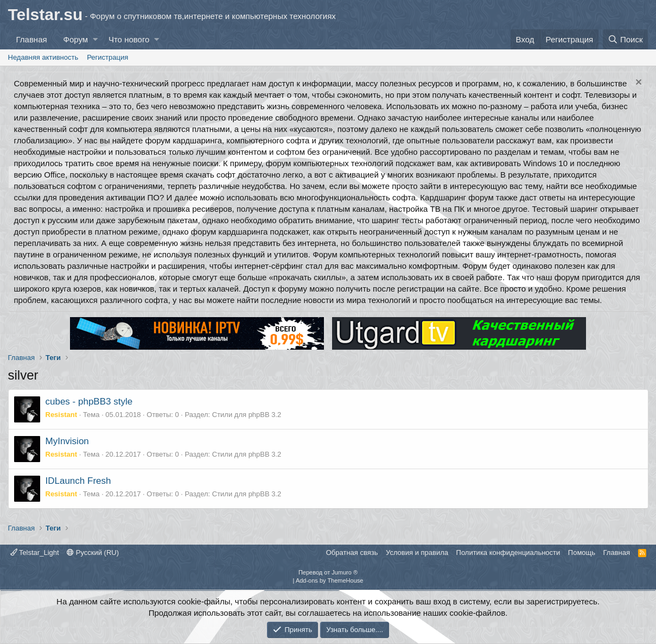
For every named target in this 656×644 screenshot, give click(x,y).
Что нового (129, 39)
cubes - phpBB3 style (89, 402)
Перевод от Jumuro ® (328, 572)
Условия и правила (417, 553)
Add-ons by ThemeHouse (330, 580)
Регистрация (107, 57)
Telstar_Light (35, 553)
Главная (32, 39)
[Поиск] (626, 39)
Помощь (582, 553)
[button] (95, 39)
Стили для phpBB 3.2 (247, 415)
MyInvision (67, 441)
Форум (76, 39)
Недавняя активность (43, 57)
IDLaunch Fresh (78, 481)
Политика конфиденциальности (508, 553)
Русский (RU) (93, 553)
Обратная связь (352, 553)
